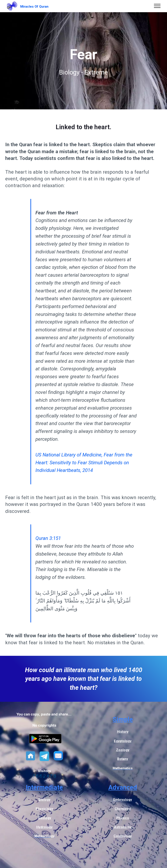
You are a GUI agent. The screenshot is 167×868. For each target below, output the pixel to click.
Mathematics (123, 768)
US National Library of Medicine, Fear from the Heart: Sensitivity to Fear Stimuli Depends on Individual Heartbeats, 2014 (84, 463)
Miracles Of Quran (34, 7)
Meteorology (44, 836)
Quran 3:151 (48, 538)
